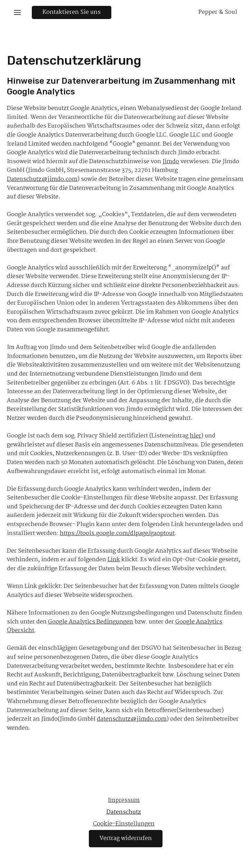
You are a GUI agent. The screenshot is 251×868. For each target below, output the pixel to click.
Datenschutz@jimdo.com (42, 179)
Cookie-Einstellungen (124, 824)
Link (114, 560)
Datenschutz (124, 812)
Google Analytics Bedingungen (91, 622)
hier (196, 436)
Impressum (124, 800)
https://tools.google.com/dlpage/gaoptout (117, 533)
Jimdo (171, 162)
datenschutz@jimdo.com (132, 719)
